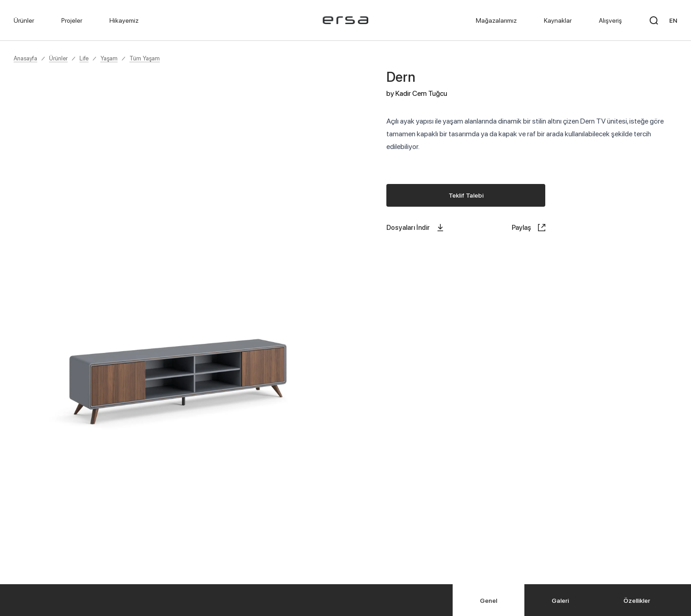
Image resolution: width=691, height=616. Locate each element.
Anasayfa (25, 58)
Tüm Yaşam (145, 58)
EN (673, 20)
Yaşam (109, 58)
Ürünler (58, 58)
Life (84, 58)
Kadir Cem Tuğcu (421, 93)
